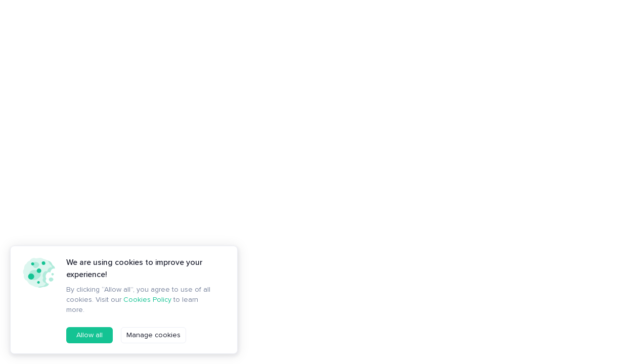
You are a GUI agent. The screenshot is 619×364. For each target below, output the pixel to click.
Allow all (90, 335)
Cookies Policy (147, 300)
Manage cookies (153, 335)
